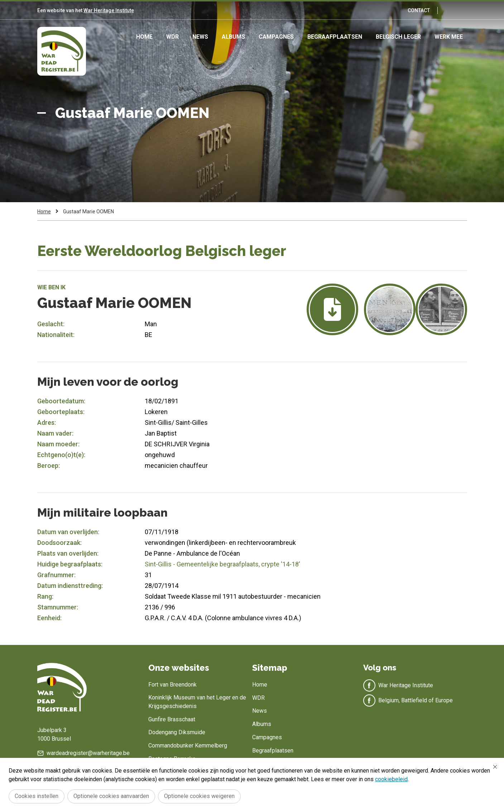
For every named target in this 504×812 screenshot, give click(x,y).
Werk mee (449, 37)
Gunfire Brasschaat (172, 719)
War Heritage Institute (109, 10)
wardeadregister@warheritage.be (88, 753)
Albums (233, 37)
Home (144, 37)
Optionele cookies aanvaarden (111, 796)
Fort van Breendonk (172, 685)
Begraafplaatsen (335, 37)
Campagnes (276, 37)
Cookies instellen (37, 796)
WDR (172, 37)
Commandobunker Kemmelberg (188, 745)
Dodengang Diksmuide (177, 732)
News (200, 37)
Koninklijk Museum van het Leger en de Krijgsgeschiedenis (197, 702)
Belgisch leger (398, 37)
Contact (419, 10)
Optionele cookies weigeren (199, 796)
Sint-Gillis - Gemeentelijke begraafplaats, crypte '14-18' (222, 564)
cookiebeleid (391, 779)
